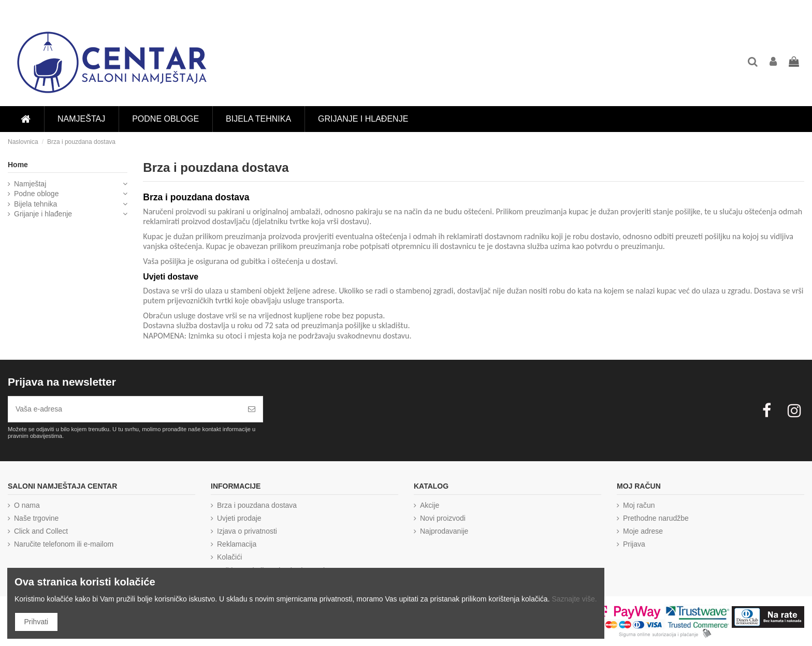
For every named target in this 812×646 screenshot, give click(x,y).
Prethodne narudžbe (656, 518)
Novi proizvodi (443, 518)
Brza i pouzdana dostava (257, 505)
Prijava (634, 544)
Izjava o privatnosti (247, 531)
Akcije (430, 505)
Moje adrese (643, 531)
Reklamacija (237, 544)
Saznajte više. (574, 599)
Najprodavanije (444, 531)
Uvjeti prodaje (239, 518)
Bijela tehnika (35, 204)
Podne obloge (36, 194)
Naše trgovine (36, 518)
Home (18, 165)
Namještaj (30, 184)
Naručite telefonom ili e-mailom (64, 544)
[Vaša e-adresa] (125, 409)
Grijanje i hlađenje (43, 214)
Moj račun (639, 505)
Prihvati (37, 622)
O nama (27, 505)
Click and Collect (41, 531)
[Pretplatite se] (252, 409)
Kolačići (229, 557)
